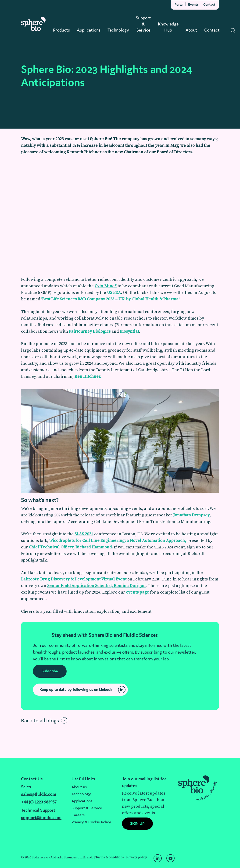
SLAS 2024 (84, 534)
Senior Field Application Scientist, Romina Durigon (96, 586)
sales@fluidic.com (39, 794)
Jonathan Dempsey (191, 515)
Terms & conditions (110, 857)
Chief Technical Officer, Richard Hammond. (70, 547)
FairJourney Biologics (90, 331)
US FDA (114, 293)
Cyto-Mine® (106, 286)
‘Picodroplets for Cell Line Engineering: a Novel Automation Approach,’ (118, 541)
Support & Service (87, 808)
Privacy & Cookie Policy (91, 822)
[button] (50, 671)
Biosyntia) (129, 331)
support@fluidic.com (41, 818)
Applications (82, 801)
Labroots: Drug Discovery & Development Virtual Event (74, 579)
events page (138, 592)
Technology (81, 794)
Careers (78, 815)
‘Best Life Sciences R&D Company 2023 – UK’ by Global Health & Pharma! (110, 299)
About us (79, 787)
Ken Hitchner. (88, 376)
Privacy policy (136, 857)
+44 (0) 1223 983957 (39, 802)
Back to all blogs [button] (40, 720)
